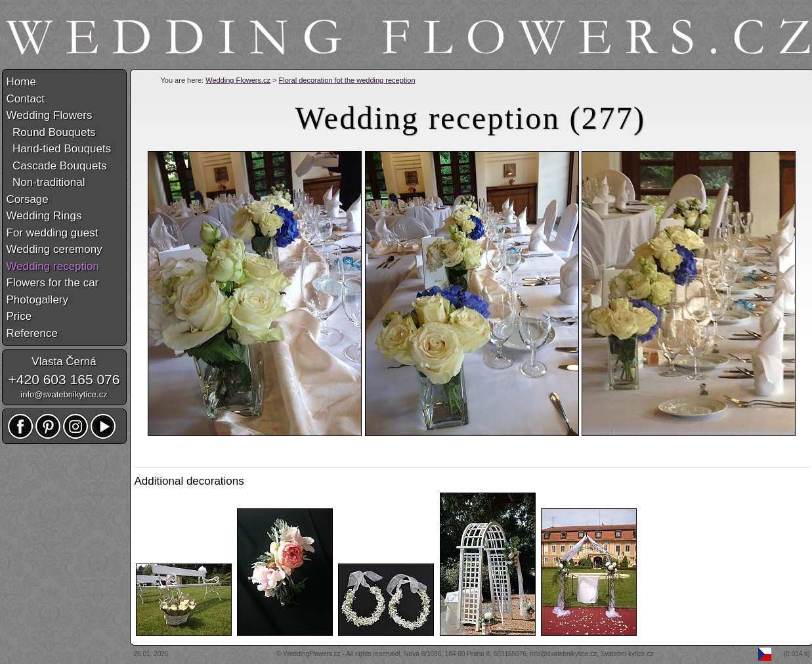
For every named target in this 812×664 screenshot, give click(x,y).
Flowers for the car (53, 283)
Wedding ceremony (54, 249)
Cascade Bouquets (57, 166)
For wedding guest (53, 233)
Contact (26, 99)
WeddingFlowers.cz (312, 654)
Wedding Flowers (50, 115)
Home (21, 82)
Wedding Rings (44, 216)
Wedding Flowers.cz (238, 80)
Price (19, 316)
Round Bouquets (51, 132)
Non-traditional (46, 182)
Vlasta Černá (64, 362)
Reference (32, 333)
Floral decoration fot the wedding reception (347, 80)
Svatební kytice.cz (627, 654)
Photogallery (38, 300)
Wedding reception (53, 266)
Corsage (28, 199)
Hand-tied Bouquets (59, 149)
